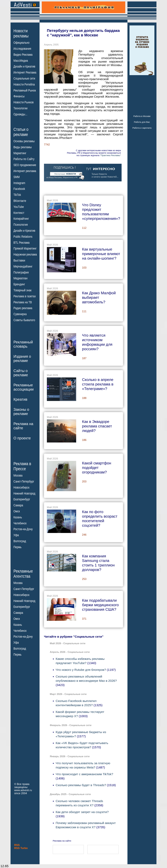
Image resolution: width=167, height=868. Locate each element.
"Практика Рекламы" (110, 155)
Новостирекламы (21, 33)
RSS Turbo (21, 848)
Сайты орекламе (21, 373)
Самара (18, 505)
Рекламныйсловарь (23, 344)
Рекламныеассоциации (24, 387)
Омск (17, 511)
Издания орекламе (22, 358)
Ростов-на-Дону (23, 529)
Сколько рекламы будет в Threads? (81, 785)
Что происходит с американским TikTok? (84, 774)
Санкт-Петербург (24, 482)
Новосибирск (21, 488)
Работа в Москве (142, 116)
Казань (18, 517)
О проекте (22, 438)
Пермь (18, 547)
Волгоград (20, 541)
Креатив (20, 399)
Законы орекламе (21, 412)
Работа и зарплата (142, 128)
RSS (17, 845)
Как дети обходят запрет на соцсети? (82, 812)
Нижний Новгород (24, 493)
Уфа (16, 535)
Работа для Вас (142, 122)
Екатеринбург (22, 499)
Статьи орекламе (21, 132)
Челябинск (20, 523)
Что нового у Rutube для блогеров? (81, 670)
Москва (18, 476)
